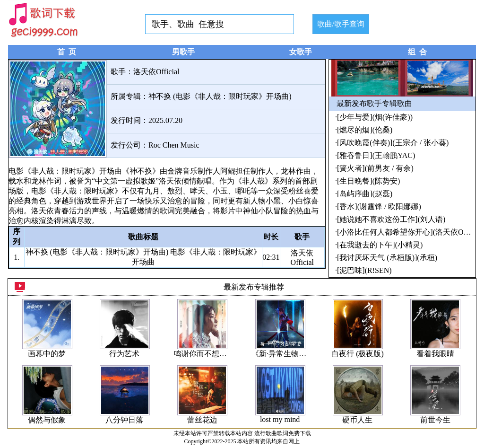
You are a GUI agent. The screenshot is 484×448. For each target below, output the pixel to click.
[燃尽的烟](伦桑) (365, 130)
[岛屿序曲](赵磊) (365, 194)
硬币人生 (357, 420)
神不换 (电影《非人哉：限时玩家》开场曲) (220, 96)
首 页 (67, 52)
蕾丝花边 (202, 420)
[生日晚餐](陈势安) (368, 181)
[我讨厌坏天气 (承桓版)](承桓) (387, 258)
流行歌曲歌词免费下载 (283, 433)
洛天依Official (156, 72)
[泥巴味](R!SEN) (364, 270)
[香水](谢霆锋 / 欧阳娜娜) (379, 206)
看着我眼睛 (435, 354)
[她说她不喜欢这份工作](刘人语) (391, 219)
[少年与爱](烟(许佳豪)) (375, 117)
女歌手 (301, 52)
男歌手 (183, 52)
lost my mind (280, 419)
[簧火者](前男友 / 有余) (375, 168)
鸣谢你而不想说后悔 (208, 354)
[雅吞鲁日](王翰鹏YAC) (376, 155)
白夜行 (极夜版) (358, 354)
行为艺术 (124, 354)
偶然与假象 (47, 420)
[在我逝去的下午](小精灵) (380, 245)
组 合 (417, 52)
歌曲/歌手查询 (341, 24)
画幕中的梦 (47, 354)
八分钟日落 (124, 420)
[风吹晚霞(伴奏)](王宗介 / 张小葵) (393, 143)
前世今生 (435, 420)
